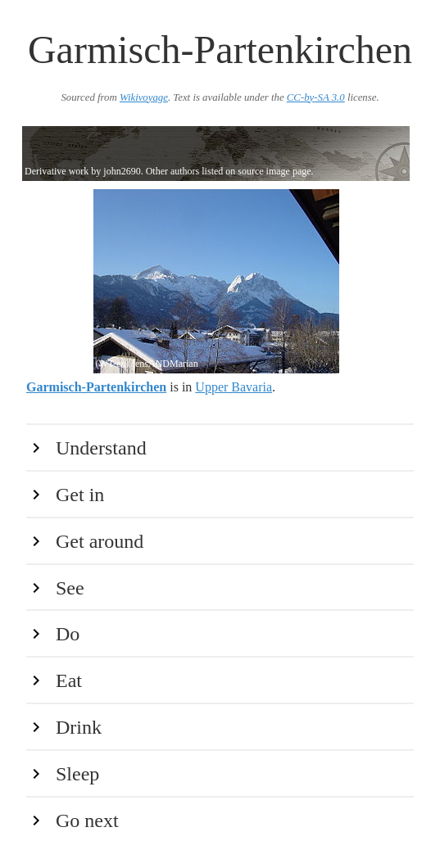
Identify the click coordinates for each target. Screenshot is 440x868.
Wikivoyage (144, 97)
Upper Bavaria (234, 387)
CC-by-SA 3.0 (316, 97)
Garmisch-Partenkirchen (96, 387)
